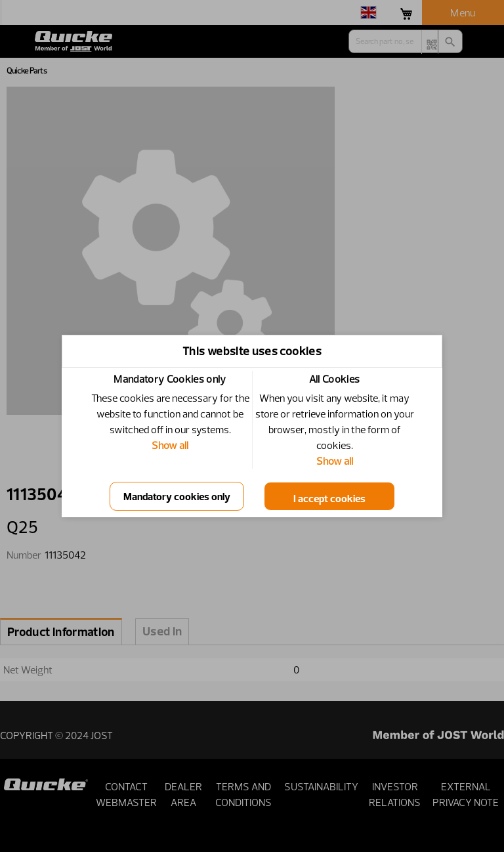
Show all (170, 445)
